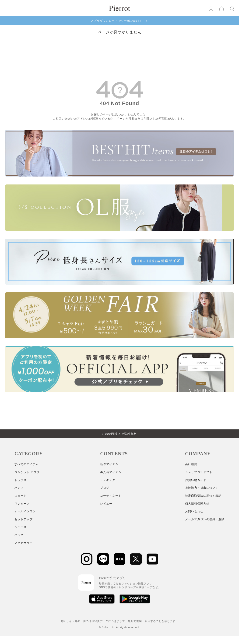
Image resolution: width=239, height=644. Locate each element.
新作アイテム (109, 464)
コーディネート (111, 496)
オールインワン (25, 511)
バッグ (19, 535)
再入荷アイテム (111, 472)
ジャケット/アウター (29, 472)
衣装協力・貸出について (202, 488)
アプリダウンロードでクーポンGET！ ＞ (120, 21)
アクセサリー (24, 543)
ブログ (105, 488)
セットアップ (24, 519)
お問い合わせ (194, 511)
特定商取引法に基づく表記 (203, 496)
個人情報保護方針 (197, 504)
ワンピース (22, 504)
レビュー (106, 504)
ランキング (108, 480)
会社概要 (191, 464)
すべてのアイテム (27, 464)
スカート (21, 496)
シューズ (21, 527)
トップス (21, 480)
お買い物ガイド (196, 480)
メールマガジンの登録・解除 (205, 519)
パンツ (19, 488)
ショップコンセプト (199, 472)
